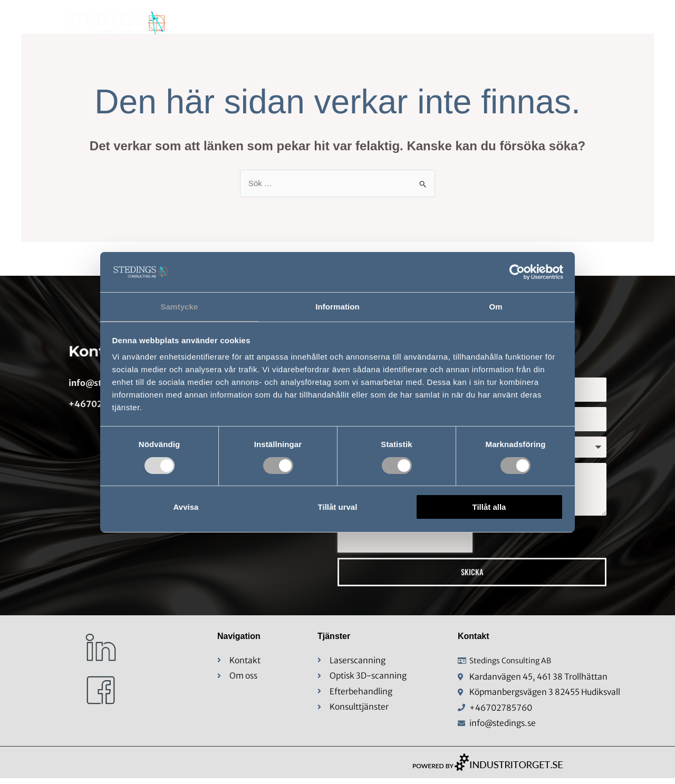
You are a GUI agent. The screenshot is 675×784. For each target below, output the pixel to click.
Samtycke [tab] (180, 306)
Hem (297, 24)
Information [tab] (337, 306)
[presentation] (405, 538)
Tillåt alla (489, 507)
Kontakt (641, 24)
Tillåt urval (338, 507)
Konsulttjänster (506, 24)
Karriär (585, 24)
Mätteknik (416, 24)
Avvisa (186, 507)
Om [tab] (495, 306)
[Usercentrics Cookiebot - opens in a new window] (517, 272)
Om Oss (348, 24)
